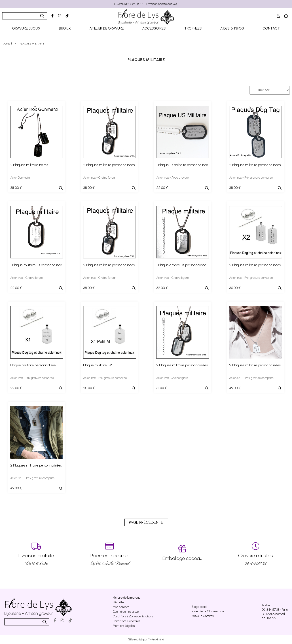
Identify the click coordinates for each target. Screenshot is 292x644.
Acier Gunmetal (20, 178)
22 (162, 188)
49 (235, 388)
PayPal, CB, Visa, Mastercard (110, 554)
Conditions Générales (126, 621)
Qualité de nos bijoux (126, 612)
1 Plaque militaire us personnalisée (36, 265)
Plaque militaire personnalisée (33, 365)
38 (16, 188)
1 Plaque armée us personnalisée (181, 265)
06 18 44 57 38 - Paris (275, 610)
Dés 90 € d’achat (36, 554)
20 (89, 388)
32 (162, 288)
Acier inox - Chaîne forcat (99, 178)
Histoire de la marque (126, 598)
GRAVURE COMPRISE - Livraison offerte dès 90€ (146, 4)
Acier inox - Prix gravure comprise (251, 178)
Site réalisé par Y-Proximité (146, 639)
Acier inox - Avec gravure (172, 178)
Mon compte (121, 607)
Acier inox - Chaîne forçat (27, 278)
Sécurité (118, 602)
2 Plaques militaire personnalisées (109, 165)
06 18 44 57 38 (256, 554)
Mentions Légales (124, 626)
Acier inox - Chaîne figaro (172, 278)
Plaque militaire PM (98, 365)
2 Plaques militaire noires (29, 165)
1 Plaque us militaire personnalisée (182, 165)
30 (235, 288)
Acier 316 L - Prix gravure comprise (251, 378)
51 (162, 388)
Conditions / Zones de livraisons (133, 616)
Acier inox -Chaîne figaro (172, 378)
